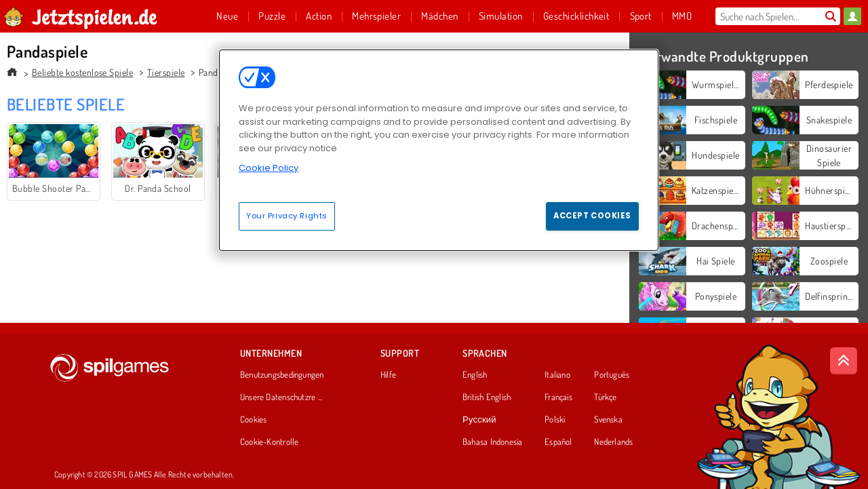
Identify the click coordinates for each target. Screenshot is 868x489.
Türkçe (605, 397)
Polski (555, 420)
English (475, 375)
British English (487, 397)
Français (558, 397)
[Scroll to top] (844, 361)
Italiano (557, 375)
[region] (439, 150)
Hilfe (388, 375)
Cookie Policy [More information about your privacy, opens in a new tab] (269, 168)
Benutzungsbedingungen (282, 375)
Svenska (608, 420)
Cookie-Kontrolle (270, 442)
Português (612, 375)
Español (558, 442)
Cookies (254, 420)
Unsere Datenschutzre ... (281, 397)
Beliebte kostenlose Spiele (82, 72)
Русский (479, 420)
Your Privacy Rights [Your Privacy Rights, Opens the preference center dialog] (287, 216)
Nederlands (613, 442)
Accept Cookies (592, 216)
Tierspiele (166, 72)
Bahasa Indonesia (493, 442)
